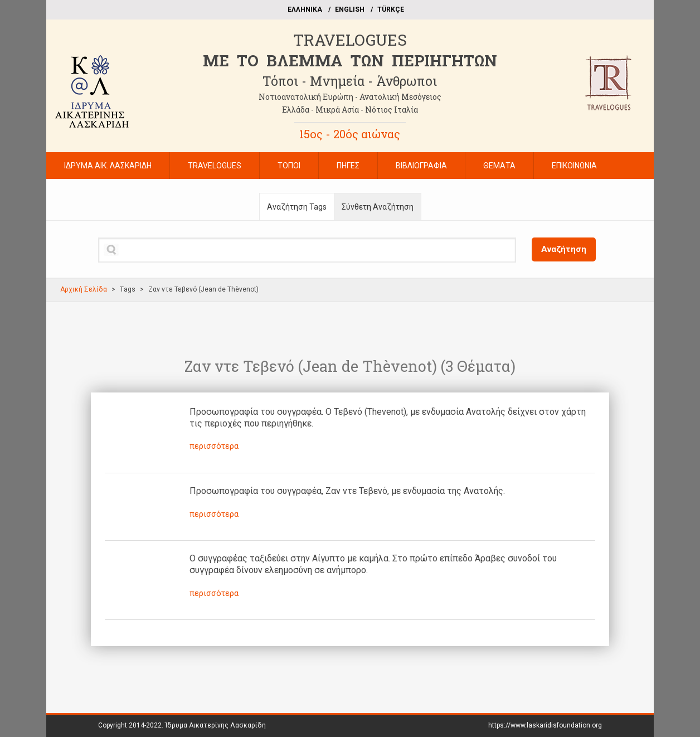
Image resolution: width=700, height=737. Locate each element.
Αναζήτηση (564, 249)
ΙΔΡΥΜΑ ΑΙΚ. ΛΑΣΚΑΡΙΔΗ (108, 166)
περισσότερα (214, 446)
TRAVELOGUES (350, 40)
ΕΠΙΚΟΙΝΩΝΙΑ (574, 166)
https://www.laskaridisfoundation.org (545, 725)
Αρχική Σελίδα (84, 289)
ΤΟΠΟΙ (289, 166)
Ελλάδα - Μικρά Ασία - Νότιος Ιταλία (350, 110)
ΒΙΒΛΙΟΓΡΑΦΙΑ (421, 166)
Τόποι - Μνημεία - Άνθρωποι (350, 81)
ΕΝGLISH (350, 9)
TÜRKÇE (391, 9)
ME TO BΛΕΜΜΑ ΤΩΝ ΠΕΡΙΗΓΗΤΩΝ (350, 60)
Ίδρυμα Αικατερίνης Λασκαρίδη (215, 725)
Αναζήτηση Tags (297, 207)
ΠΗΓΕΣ (348, 166)
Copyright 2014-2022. (182, 725)
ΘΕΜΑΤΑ (499, 166)
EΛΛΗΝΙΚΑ (305, 9)
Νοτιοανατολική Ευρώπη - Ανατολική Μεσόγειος (350, 97)
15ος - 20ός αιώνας (350, 134)
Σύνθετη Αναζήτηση (378, 207)
